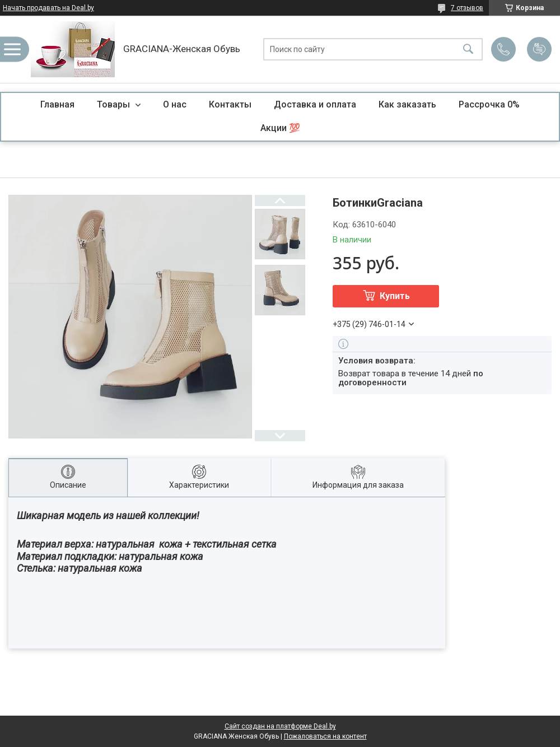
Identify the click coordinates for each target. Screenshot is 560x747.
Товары (115, 104)
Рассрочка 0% (489, 104)
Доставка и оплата (315, 104)
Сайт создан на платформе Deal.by (280, 726)
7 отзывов (467, 8)
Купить (395, 296)
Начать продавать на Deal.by (48, 8)
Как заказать (407, 104)
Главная (57, 104)
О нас (175, 104)
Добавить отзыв (539, 49)
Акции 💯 (280, 128)
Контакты (230, 104)
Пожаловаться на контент (325, 736)
